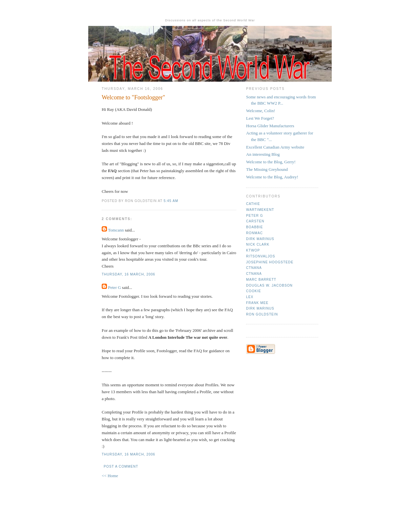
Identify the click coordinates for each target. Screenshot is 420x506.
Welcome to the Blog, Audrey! (272, 177)
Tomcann (116, 230)
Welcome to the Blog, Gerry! (271, 162)
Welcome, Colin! (261, 111)
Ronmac (254, 233)
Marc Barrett (261, 280)
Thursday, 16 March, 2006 (128, 274)
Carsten (255, 221)
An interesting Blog (263, 154)
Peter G (114, 287)
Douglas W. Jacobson (269, 285)
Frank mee (257, 303)
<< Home (110, 476)
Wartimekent (260, 210)
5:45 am (171, 201)
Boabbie (255, 227)
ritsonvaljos (261, 256)
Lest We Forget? (260, 118)
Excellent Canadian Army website (275, 147)
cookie (253, 291)
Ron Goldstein (262, 314)
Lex (250, 297)
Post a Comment (121, 466)
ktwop (253, 250)
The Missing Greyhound (267, 169)
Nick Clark (258, 244)
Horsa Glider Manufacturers (270, 126)
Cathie (253, 204)
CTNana (254, 268)
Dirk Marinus (260, 239)
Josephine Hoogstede (270, 262)
